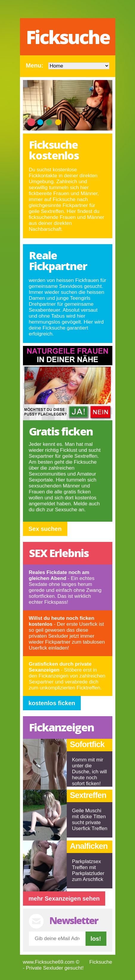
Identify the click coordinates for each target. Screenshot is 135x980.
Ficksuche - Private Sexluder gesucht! (68, 965)
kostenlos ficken (52, 703)
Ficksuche (68, 37)
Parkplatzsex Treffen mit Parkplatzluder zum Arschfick (88, 870)
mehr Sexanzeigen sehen (64, 899)
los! (96, 939)
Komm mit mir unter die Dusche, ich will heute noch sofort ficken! (90, 772)
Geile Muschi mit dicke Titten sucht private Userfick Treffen (90, 820)
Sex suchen (45, 529)
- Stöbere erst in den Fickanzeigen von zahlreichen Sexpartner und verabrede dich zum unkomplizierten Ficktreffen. (67, 676)
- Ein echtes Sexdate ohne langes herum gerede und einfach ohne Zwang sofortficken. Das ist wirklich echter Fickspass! (65, 587)
